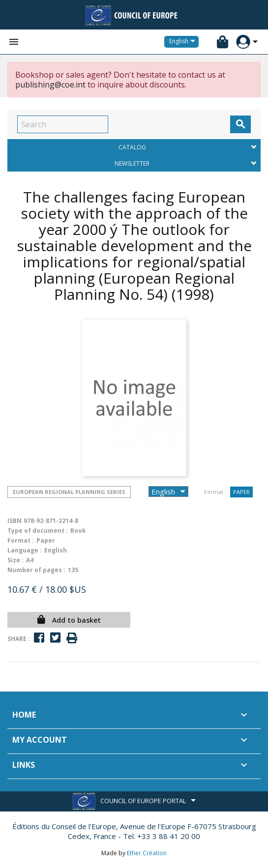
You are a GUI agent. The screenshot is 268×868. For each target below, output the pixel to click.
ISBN (15, 521)
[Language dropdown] (184, 42)
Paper (241, 492)
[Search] (63, 124)
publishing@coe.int (50, 85)
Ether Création (147, 853)
